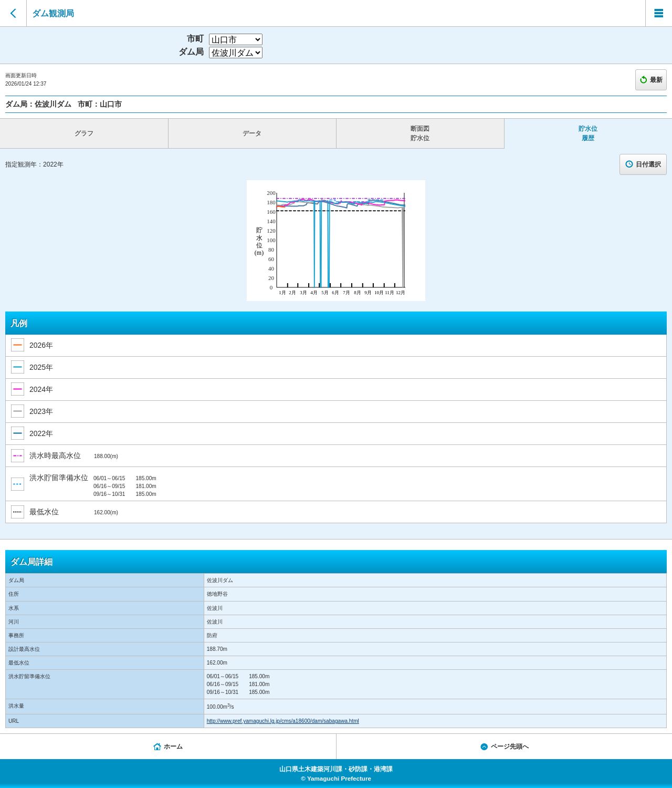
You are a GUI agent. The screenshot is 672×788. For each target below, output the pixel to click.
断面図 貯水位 (420, 133)
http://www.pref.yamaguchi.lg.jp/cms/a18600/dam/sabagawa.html (283, 721)
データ (252, 133)
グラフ (84, 133)
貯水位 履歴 (588, 133)
